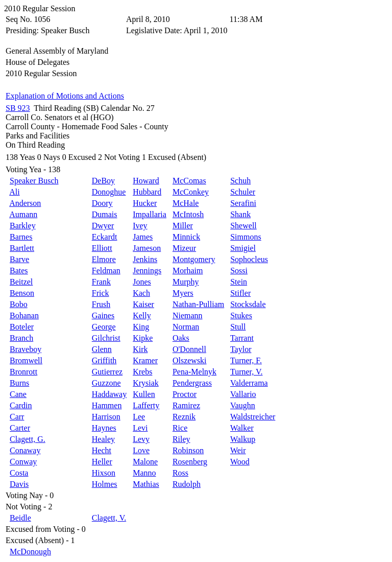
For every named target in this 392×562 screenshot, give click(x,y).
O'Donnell (189, 349)
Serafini (243, 203)
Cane (18, 394)
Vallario (243, 394)
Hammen (107, 405)
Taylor (241, 349)
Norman (186, 327)
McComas (189, 181)
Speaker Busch (34, 181)
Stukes (241, 315)
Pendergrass (192, 383)
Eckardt (105, 237)
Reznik (184, 417)
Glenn (102, 349)
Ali (14, 192)
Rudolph (187, 484)
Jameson (147, 248)
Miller (183, 226)
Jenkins (145, 259)
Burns (19, 383)
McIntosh (188, 214)
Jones (142, 282)
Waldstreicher (253, 417)
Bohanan (24, 315)
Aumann (23, 214)
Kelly (142, 315)
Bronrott (23, 372)
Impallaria (150, 214)
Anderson (25, 203)
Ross (180, 473)
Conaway (25, 450)
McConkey (191, 192)
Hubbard (147, 192)
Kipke (143, 338)
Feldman (106, 271)
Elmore (104, 259)
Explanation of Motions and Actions (65, 96)
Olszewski (190, 360)
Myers (183, 293)
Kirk (140, 349)
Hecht (102, 450)
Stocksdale (248, 304)
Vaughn (243, 405)
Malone (145, 462)
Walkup (243, 439)
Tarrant (242, 338)
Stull (238, 327)
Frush (101, 304)
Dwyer (103, 226)
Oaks (181, 338)
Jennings (147, 271)
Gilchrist (106, 338)
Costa (19, 473)
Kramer (145, 360)
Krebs (142, 372)
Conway (23, 462)
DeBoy (103, 181)
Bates (19, 271)
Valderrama (249, 383)
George (104, 327)
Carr (17, 417)
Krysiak (146, 383)
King (141, 327)
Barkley (23, 226)
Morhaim (188, 271)
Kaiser (143, 304)
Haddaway (109, 394)
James (143, 237)
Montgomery (194, 259)
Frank (101, 282)
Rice (180, 428)
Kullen (144, 394)
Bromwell (26, 360)
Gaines (103, 315)
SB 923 (18, 108)
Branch (21, 338)
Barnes (21, 237)
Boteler (22, 327)
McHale (186, 203)
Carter (20, 428)
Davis (19, 484)
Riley (181, 439)
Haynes (104, 428)
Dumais (105, 214)
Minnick (186, 237)
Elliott (102, 248)
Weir (238, 450)
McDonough (30, 552)
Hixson (104, 473)
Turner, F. (246, 360)
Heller (102, 462)
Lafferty (146, 405)
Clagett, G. (28, 439)
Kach (141, 293)
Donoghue (109, 192)
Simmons (246, 237)
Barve (19, 259)
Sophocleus (249, 259)
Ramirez (186, 405)
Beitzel (21, 282)
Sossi (239, 271)
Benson (22, 293)
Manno (144, 473)
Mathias (146, 484)
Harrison (106, 417)
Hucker (145, 203)
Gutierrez (107, 372)
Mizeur (184, 248)
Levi (140, 428)
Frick (101, 293)
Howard (146, 181)
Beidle (20, 518)
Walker (242, 428)
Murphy (186, 282)
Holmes (105, 484)
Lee (139, 417)
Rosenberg (190, 462)
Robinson (188, 450)
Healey (103, 439)
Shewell (243, 226)
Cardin (21, 405)
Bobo (19, 304)
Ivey (140, 226)
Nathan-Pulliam (198, 304)
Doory (102, 203)
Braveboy (26, 349)
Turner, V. (247, 372)
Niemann (188, 315)
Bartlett (22, 248)
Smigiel (243, 248)
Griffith (104, 360)
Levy (141, 439)
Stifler (240, 293)
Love (141, 450)
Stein (239, 282)
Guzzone (106, 383)
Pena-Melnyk (194, 372)
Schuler (243, 192)
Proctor (185, 394)
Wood (240, 462)
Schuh (240, 181)
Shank (240, 214)
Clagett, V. (109, 518)
